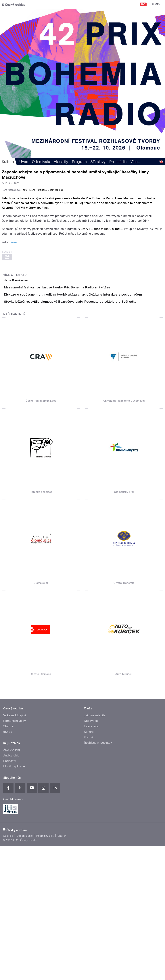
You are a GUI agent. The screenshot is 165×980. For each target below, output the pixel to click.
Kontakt (89, 871)
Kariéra (89, 866)
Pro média (118, 162)
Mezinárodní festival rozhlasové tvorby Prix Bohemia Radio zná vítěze (72, 390)
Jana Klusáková (30, 373)
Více (136, 162)
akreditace (50, 326)
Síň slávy (98, 162)
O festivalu (41, 162)
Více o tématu (15, 368)
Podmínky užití (45, 970)
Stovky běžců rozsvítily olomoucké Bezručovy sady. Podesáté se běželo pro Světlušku (85, 425)
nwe (14, 335)
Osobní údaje (25, 970)
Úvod (24, 162)
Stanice (8, 860)
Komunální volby (15, 855)
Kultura (8, 162)
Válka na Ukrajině (15, 850)
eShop (8, 866)
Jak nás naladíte (95, 850)
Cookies (8, 970)
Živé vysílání (11, 884)
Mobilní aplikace (14, 901)
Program (79, 162)
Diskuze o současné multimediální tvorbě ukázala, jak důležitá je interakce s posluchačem (88, 408)
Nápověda (91, 855)
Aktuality (61, 162)
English (62, 970)
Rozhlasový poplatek (98, 877)
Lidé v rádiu (92, 860)
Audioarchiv (11, 890)
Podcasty (10, 895)
